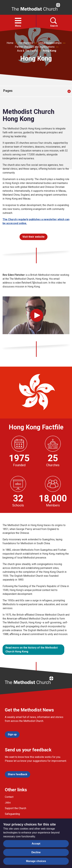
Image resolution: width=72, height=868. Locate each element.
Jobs (8, 803)
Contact (9, 797)
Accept (36, 844)
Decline (36, 852)
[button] (18, 21)
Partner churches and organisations (35, 47)
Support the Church (15, 808)
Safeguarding (12, 814)
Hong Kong (49, 51)
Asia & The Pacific (27, 51)
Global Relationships (50, 43)
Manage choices (36, 861)
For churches (26, 43)
